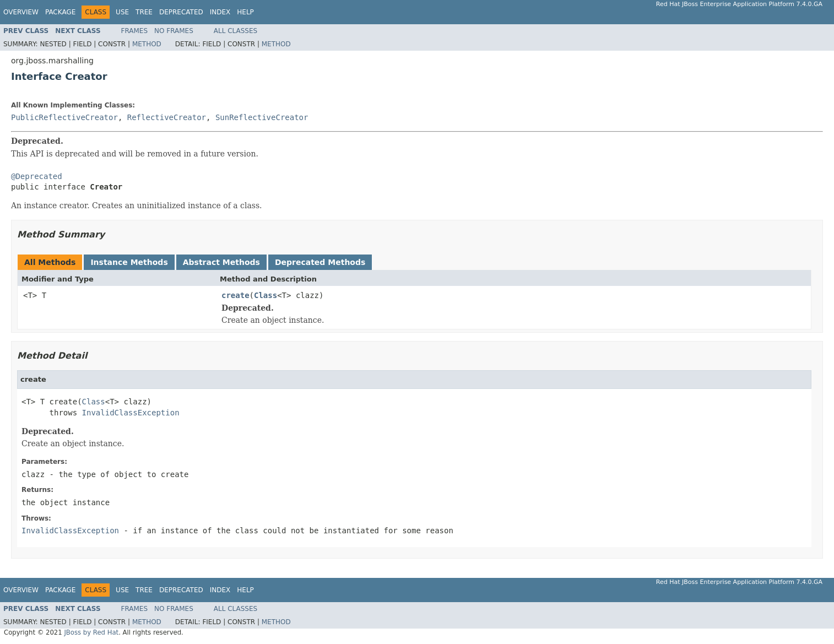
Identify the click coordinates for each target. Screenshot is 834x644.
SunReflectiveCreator (262, 117)
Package (60, 12)
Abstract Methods (221, 262)
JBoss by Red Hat (91, 632)
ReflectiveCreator (167, 117)
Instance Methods (129, 262)
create (235, 295)
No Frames (174, 31)
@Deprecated (37, 176)
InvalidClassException (131, 413)
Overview (21, 12)
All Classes (235, 31)
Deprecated (181, 12)
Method (147, 44)
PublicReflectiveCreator (64, 117)
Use (122, 12)
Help (245, 12)
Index (220, 12)
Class (266, 295)
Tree (144, 12)
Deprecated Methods (320, 262)
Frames (135, 31)
